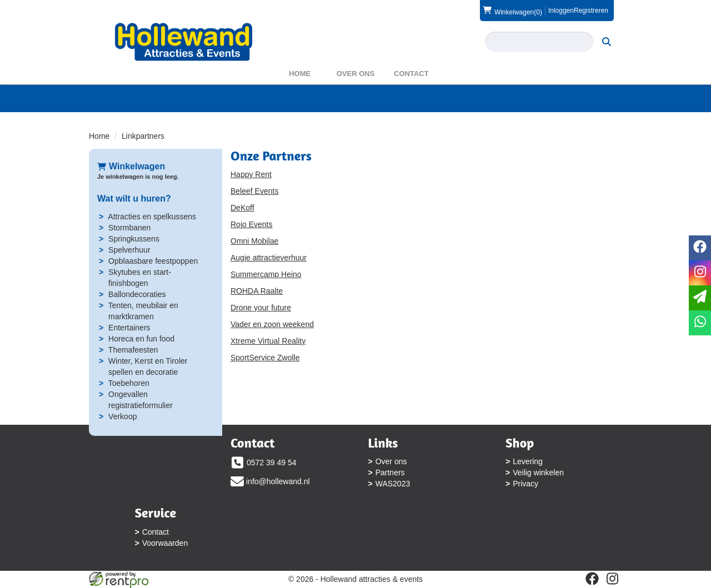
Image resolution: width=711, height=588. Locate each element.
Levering (528, 461)
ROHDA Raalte (257, 291)
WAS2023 (393, 484)
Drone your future (261, 308)
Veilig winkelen (538, 473)
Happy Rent (251, 174)
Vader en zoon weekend (272, 324)
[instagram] (612, 579)
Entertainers (129, 328)
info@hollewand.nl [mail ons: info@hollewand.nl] (278, 481)
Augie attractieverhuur (269, 258)
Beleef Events (254, 191)
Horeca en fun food (141, 339)
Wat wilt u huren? (134, 198)
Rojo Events (251, 224)
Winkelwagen (131, 166)
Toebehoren (129, 383)
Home (300, 74)
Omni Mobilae (254, 241)
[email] (700, 298)
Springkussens (134, 239)
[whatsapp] (700, 323)
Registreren (591, 11)
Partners (390, 473)
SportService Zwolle (265, 358)
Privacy (525, 484)
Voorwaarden (165, 543)
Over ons (356, 74)
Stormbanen (129, 228)
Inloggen (561, 11)
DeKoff (242, 208)
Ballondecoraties (137, 294)
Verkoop (122, 416)
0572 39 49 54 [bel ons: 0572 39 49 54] (272, 463)
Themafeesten (133, 350)
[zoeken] (607, 42)
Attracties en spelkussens (152, 217)
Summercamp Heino (266, 274)
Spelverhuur (129, 250)
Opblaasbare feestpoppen (153, 261)
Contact (411, 74)
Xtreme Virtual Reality (268, 341)
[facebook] (592, 579)
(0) (512, 11)
